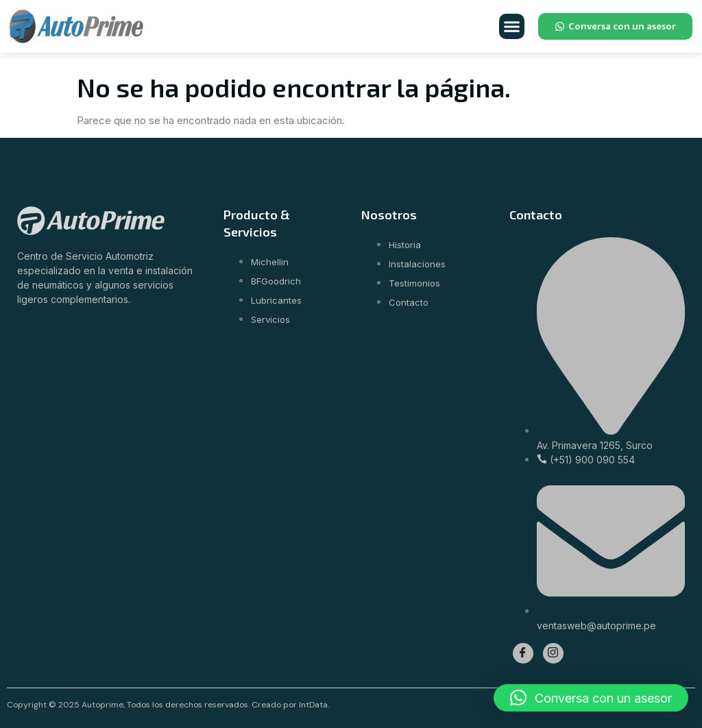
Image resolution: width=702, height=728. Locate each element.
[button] (512, 27)
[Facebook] (523, 653)
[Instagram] (553, 653)
